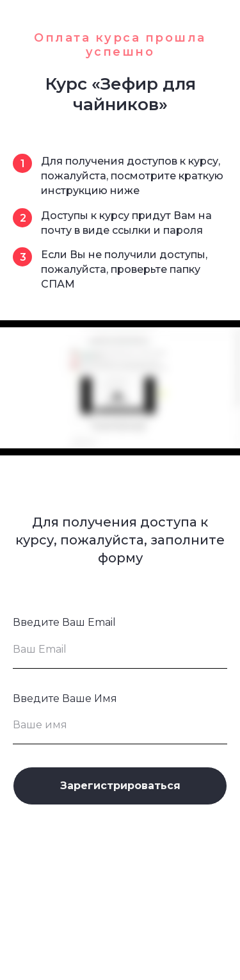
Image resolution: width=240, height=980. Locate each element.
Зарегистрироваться (120, 786)
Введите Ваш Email (64, 622)
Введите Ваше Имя (65, 698)
